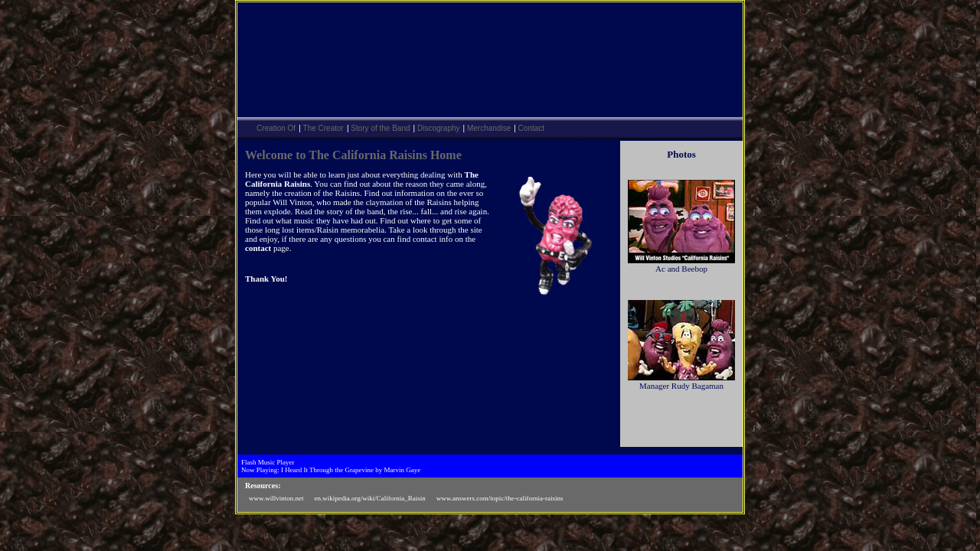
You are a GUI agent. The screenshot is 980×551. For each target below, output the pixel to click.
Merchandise (489, 128)
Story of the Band (380, 128)
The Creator (323, 128)
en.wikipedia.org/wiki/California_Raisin (369, 498)
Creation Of (276, 128)
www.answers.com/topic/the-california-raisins (500, 498)
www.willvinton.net (276, 498)
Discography (439, 128)
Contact (531, 128)
